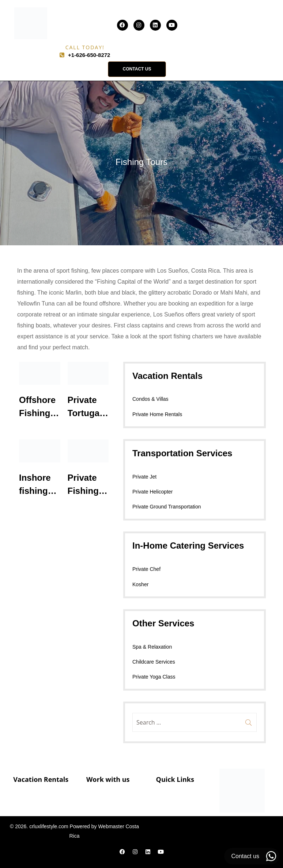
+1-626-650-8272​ (89, 55)
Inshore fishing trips (35, 491)
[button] (137, 69)
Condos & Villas (150, 399)
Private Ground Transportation (167, 507)
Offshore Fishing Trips (37, 413)
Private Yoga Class (154, 677)
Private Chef (146, 569)
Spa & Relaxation (152, 647)
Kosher (140, 584)
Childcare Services (154, 662)
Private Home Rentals (157, 414)
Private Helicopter (153, 492)
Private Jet (144, 477)
